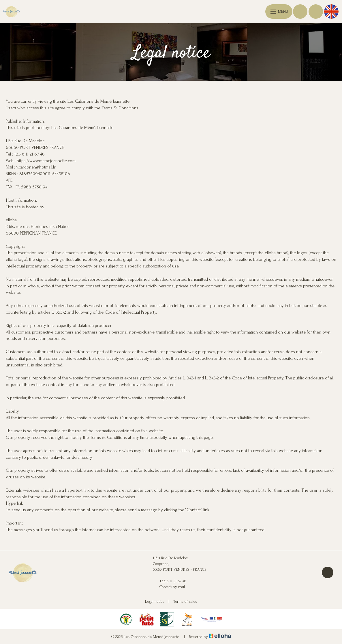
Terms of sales (185, 601)
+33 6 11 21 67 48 (170, 581)
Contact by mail (169, 587)
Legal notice (155, 601)
